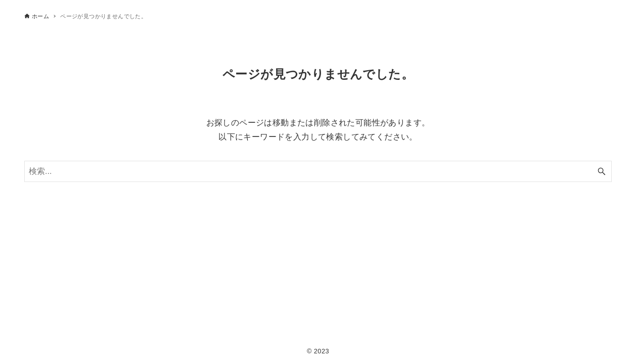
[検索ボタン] (602, 171)
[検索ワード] (318, 171)
